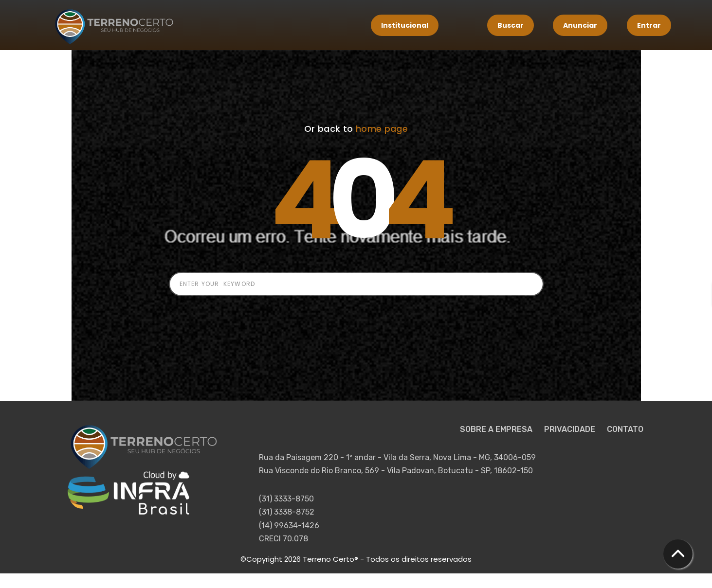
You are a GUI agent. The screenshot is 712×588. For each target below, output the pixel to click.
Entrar (649, 25)
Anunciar (580, 25)
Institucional (405, 25)
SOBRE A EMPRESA (497, 429)
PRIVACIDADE (571, 429)
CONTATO (625, 429)
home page (382, 129)
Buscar (511, 25)
